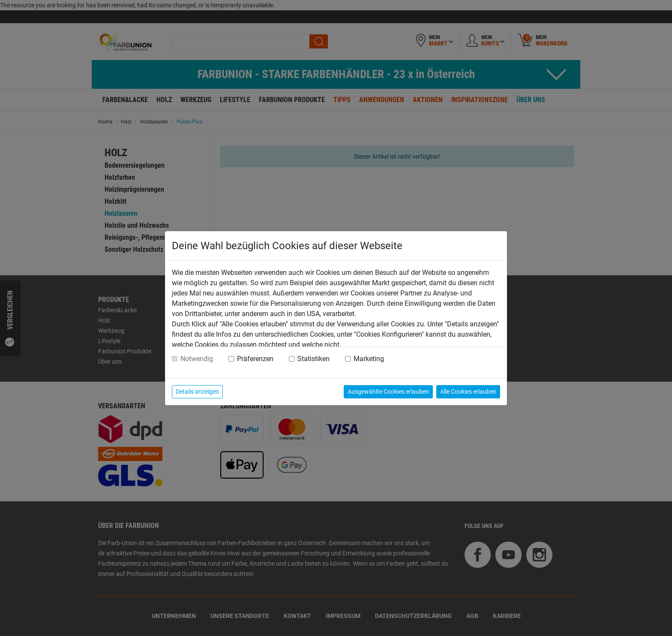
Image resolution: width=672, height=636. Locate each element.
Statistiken (313, 359)
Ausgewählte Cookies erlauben (388, 392)
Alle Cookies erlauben (468, 392)
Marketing (369, 359)
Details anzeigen (197, 392)
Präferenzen (255, 359)
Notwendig (197, 359)
